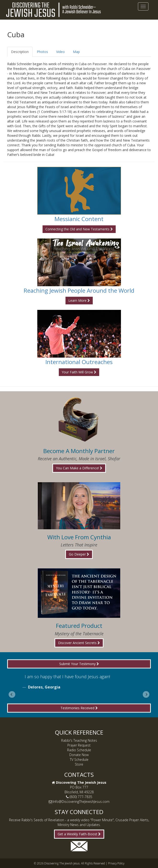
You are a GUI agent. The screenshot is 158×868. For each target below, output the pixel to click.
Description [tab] (20, 52)
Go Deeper (79, 554)
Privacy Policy (116, 863)
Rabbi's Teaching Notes (79, 740)
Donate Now (79, 755)
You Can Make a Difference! (79, 468)
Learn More (79, 300)
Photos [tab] (42, 52)
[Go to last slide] (12, 694)
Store (79, 764)
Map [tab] (76, 52)
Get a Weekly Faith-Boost (79, 834)
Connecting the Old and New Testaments (79, 229)
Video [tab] (60, 52)
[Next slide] (146, 694)
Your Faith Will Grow (79, 372)
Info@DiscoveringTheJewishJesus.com (81, 802)
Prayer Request (79, 745)
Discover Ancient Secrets (79, 643)
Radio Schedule (79, 750)
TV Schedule (79, 759)
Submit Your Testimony (79, 664)
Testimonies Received (79, 708)
